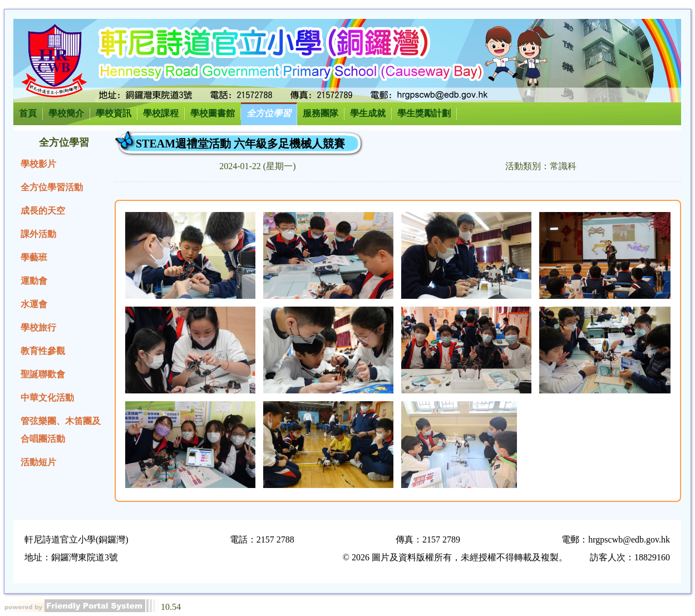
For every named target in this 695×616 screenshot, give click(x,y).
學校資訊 (114, 113)
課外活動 (38, 234)
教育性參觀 (43, 351)
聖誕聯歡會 (43, 374)
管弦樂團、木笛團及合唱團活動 (61, 430)
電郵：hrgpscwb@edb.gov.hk (616, 539)
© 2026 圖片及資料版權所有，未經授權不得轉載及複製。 (455, 557)
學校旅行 (38, 327)
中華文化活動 (47, 398)
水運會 (34, 304)
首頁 (28, 113)
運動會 (34, 281)
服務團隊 (321, 113)
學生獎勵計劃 (424, 113)
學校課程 (161, 113)
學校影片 (38, 164)
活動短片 (38, 462)
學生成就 (368, 113)
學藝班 (34, 257)
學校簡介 (66, 113)
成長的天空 (43, 211)
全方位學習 (269, 113)
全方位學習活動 (52, 187)
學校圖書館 (213, 113)
